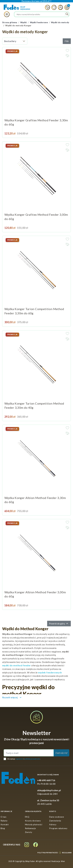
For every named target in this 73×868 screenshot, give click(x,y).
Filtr (67, 41)
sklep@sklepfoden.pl (49, 790)
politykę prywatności (32, 759)
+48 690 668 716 (46, 780)
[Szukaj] (42, 14)
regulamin (19, 759)
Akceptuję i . (24, 759)
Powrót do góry (59, 624)
